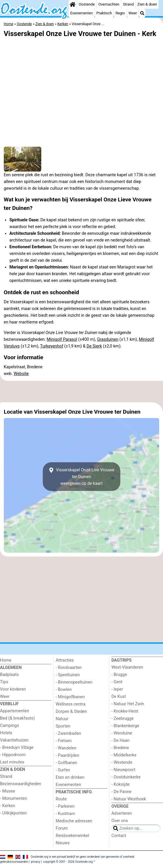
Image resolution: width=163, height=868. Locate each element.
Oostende (87, 4)
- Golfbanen (66, 763)
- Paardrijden (67, 755)
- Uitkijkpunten (13, 813)
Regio (120, 13)
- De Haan (121, 741)
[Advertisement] (81, 391)
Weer (133, 13)
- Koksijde (121, 784)
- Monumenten (14, 798)
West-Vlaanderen (127, 667)
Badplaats (9, 675)
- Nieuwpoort (123, 770)
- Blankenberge (125, 726)
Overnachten (109, 4)
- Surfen (63, 770)
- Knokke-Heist (125, 711)
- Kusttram (65, 814)
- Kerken (8, 806)
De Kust (119, 697)
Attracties (65, 660)
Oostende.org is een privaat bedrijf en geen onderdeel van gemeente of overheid (83, 857)
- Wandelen (66, 748)
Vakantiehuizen (14, 740)
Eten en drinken (70, 777)
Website (21, 374)
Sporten (63, 726)
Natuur (62, 719)
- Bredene (120, 748)
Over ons (120, 821)
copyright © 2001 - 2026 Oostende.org (68, 862)
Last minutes (12, 762)
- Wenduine (122, 733)
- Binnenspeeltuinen (74, 682)
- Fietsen (64, 741)
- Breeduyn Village (17, 748)
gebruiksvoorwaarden (14, 862)
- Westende (122, 762)
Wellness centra (70, 704)
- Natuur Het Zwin (128, 704)
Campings (10, 726)
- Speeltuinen (68, 675)
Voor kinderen (13, 689)
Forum (62, 828)
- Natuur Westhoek (129, 799)
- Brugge (119, 675)
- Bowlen (64, 690)
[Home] (73, 4)
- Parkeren (65, 806)
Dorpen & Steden (71, 712)
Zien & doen (147, 4)
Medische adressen (74, 821)
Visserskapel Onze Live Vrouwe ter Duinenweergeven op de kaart (82, 477)
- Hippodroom (13, 755)
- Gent (117, 682)
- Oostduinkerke (126, 777)
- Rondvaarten (69, 668)
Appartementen (14, 711)
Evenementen (81, 13)
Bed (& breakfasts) (17, 718)
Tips (4, 682)
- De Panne (122, 792)
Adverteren (122, 813)
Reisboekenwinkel (72, 836)
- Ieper (117, 689)
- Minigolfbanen (70, 697)
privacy (36, 862)
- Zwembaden (68, 733)
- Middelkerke (124, 755)
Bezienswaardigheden (20, 784)
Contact (119, 836)
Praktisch (104, 13)
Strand (128, 4)
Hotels (6, 733)
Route (61, 799)
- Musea (7, 791)
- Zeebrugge (123, 719)
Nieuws (63, 843)
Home (6, 660)
